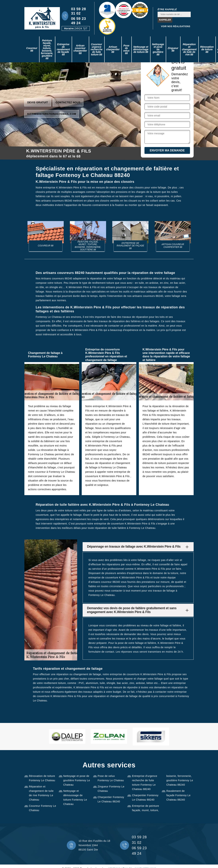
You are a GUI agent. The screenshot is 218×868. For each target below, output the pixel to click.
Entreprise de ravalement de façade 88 (63, 49)
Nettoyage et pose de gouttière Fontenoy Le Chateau (77, 780)
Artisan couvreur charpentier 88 (80, 49)
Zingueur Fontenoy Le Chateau (111, 789)
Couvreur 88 (32, 49)
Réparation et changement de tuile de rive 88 (189, 49)
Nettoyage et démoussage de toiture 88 (141, 49)
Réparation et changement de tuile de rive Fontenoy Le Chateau (41, 793)
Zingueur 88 (173, 49)
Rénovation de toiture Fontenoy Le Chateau (42, 778)
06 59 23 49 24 (78, 21)
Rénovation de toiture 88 (207, 49)
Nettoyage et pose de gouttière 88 (158, 49)
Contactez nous (68, 102)
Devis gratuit (38, 102)
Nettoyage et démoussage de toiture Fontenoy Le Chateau (75, 797)
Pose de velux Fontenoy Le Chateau (111, 778)
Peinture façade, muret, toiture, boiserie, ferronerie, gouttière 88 (47, 49)
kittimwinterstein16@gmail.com (52, 114)
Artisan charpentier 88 (113, 49)
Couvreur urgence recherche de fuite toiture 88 (97, 49)
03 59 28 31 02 (78, 11)
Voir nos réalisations (176, 26)
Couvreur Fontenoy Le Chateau (42, 808)
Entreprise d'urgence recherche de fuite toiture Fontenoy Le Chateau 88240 (145, 783)
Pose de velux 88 (126, 49)
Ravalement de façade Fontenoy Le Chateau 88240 (178, 795)
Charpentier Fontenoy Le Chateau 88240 (111, 799)
